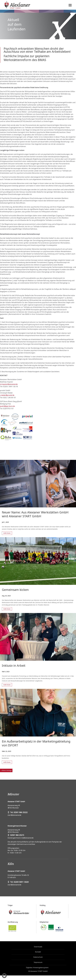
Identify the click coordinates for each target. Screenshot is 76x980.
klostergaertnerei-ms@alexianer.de (21, 838)
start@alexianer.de (14, 815)
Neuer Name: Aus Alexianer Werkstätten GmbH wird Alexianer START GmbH (35, 514)
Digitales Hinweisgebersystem (37, 968)
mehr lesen (7, 533)
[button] (4, 976)
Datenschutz (38, 957)
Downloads (38, 947)
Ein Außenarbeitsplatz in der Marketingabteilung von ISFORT (36, 743)
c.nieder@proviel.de (7, 395)
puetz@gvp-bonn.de (7, 406)
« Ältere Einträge (6, 770)
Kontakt (38, 952)
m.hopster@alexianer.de (9, 384)
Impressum (38, 962)
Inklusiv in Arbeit (14, 666)
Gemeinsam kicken (15, 590)
